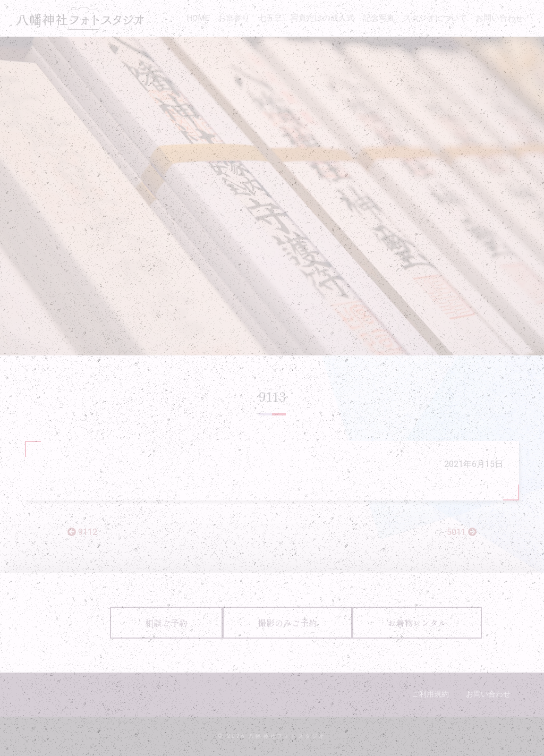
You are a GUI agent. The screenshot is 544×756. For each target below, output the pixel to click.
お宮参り (234, 18)
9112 (82, 532)
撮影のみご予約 (287, 623)
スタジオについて (435, 18)
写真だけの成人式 (322, 18)
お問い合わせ (499, 18)
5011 (462, 532)
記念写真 (379, 18)
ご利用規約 (430, 694)
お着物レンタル (417, 623)
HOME (198, 18)
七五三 (270, 18)
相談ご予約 (166, 623)
